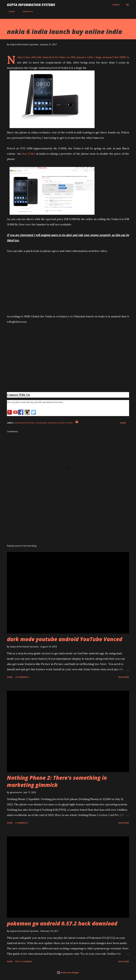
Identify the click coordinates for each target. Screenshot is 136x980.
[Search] (116, 5)
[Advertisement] (68, 521)
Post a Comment (24, 961)
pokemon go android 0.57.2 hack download (62, 923)
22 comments (22, 677)
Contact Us (26, 11)
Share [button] (123, 423)
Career (10, 11)
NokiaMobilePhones (25, 423)
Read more (124, 677)
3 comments (22, 823)
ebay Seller (28, 154)
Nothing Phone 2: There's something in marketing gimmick (57, 781)
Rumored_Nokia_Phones (60, 423)
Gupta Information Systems (31, 5)
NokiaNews (42, 423)
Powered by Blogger (68, 973)
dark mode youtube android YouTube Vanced (65, 639)
